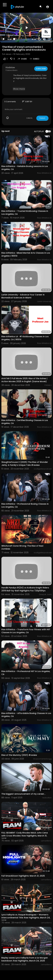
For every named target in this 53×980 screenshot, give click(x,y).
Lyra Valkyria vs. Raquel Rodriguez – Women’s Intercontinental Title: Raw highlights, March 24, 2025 (26, 918)
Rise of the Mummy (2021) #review (19, 755)
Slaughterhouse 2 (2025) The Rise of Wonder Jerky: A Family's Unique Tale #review (25, 464)
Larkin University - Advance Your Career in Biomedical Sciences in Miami (23, 296)
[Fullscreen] (49, 39)
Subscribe (41, 69)
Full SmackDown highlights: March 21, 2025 (23, 876)
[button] (48, 7)
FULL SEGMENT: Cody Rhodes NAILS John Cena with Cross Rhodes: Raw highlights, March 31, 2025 (25, 836)
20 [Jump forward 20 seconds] (40, 39)
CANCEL (29, 118)
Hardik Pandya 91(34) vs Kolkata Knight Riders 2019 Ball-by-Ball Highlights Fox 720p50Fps (25, 589)
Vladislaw (10, 67)
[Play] (4, 39)
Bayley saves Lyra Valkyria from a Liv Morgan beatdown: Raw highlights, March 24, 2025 (25, 959)
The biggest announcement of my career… (23, 794)
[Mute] (44, 39)
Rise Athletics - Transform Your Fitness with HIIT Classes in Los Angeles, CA (26, 631)
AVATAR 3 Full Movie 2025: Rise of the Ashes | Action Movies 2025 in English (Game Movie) (24, 380)
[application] (26, 28)
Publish (42, 118)
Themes (46, 33)
